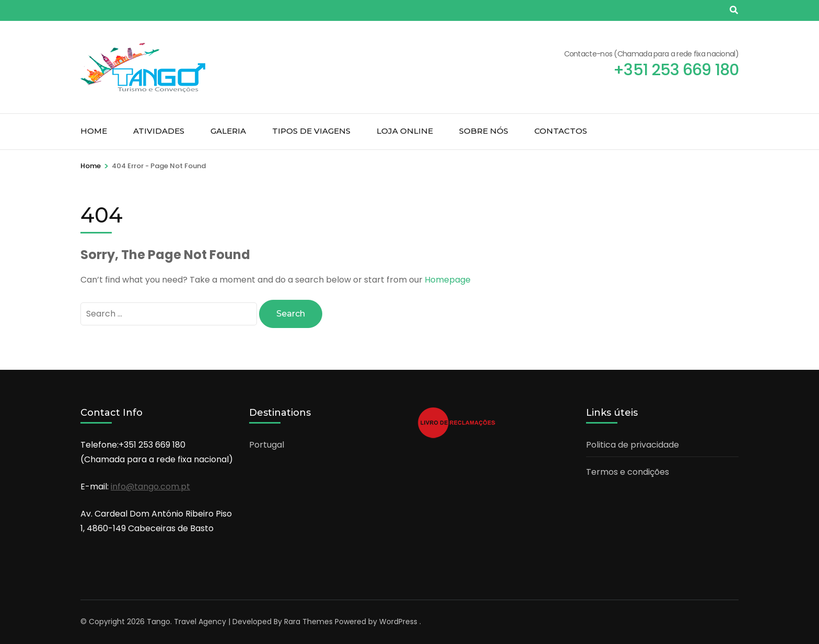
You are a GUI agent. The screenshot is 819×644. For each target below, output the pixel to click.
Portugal (267, 445)
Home (94, 131)
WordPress (398, 622)
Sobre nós (484, 131)
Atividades (159, 131)
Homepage (448, 280)
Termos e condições (628, 472)
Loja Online (405, 131)
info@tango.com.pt (150, 487)
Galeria (228, 131)
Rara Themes (308, 622)
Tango (159, 622)
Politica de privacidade (633, 445)
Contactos (561, 131)
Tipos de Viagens (311, 131)
